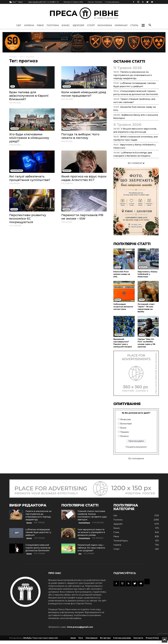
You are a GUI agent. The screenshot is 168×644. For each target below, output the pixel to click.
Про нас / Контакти (95, 2)
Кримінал (121, 25)
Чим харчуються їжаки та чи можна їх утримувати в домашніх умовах (91, 532)
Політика (53, 25)
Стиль (134, 25)
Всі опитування (136, 458)
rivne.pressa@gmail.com (80, 627)
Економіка (105, 25)
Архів (73, 638)
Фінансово (126, 419)
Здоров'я (78, 25)
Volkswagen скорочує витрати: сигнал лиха (123, 307)
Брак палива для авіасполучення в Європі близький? (29, 96)
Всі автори (105, 638)
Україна (29, 25)
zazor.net (53, 638)
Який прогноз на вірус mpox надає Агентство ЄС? (84, 178)
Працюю (125, 432)
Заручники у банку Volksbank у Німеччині (147, 274)
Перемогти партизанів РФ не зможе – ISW (82, 217)
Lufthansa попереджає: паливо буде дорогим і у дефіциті (38, 532)
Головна (13, 57)
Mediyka (27, 638)
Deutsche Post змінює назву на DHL (122, 274)
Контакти (138, 638)
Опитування (91, 638)
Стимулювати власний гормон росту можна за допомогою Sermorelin (38, 548)
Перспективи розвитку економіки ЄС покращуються (28, 219)
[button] (143, 25)
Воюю (123, 428)
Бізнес (66, 25)
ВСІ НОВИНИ (136, 163)
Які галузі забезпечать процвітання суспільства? (30, 178)
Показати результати (136, 447)
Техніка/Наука (120, 541)
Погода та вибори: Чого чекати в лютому (80, 136)
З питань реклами (112, 2)
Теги (21, 57)
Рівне (40, 25)
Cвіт (19, 25)
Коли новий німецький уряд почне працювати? (84, 94)
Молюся (124, 436)
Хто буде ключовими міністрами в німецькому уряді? (29, 138)
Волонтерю (126, 424)
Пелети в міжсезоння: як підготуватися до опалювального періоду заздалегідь (133, 75)
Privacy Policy (152, 638)
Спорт (91, 25)
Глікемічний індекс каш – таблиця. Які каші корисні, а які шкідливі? (91, 548)
